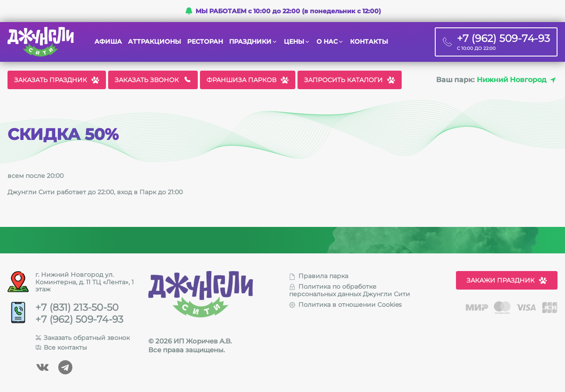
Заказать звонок (153, 80)
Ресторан (205, 42)
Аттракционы (154, 42)
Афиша (108, 42)
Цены (294, 42)
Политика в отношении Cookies (345, 305)
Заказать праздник (57, 80)
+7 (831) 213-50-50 (77, 308)
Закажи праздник (507, 280)
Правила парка (319, 276)
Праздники (250, 42)
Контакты (369, 42)
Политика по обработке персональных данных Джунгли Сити (350, 290)
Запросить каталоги (350, 80)
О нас (327, 42)
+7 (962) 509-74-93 (79, 320)
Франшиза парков (248, 80)
